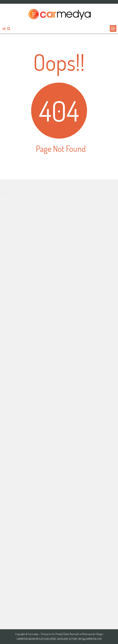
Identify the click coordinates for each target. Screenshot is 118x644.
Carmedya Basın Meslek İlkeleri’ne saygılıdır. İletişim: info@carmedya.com (59, 639)
